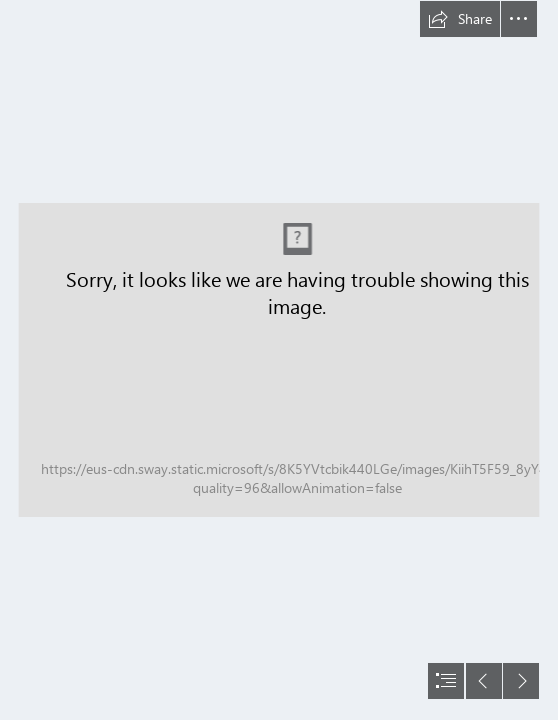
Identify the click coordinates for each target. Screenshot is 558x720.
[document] (279, 360)
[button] (460, 19)
